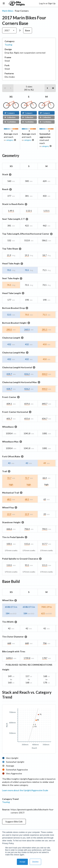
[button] (5, 88)
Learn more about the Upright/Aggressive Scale (25, 790)
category (10, 140)
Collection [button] (10, 117)
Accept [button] (22, 862)
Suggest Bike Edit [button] (14, 822)
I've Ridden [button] (10, 122)
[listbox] (9, 30)
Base (28, 30)
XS (11, 97)
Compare (9, 113)
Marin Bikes (8, 11)
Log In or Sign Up (47, 3)
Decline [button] (35, 862)
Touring (8, 45)
